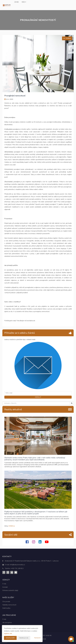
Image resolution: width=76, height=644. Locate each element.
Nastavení (37, 638)
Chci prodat (6, 602)
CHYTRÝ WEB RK (45, 636)
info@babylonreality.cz (17, 565)
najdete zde (8, 634)
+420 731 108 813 (17, 568)
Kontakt (5, 587)
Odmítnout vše (24, 638)
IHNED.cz (12, 526)
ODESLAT (38, 397)
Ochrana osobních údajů (10, 590)
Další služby (6, 608)
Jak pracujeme (7, 623)
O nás (4, 584)
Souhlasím (10, 638)
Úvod (17, 2)
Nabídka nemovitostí (9, 605)
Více (24, 2)
